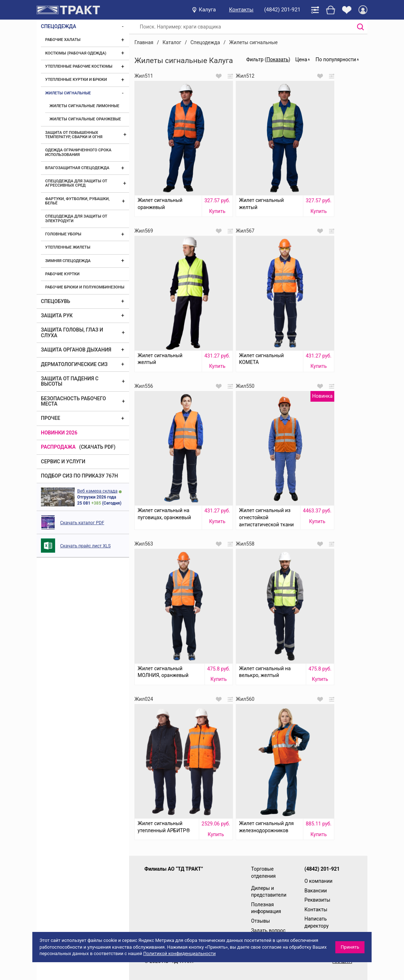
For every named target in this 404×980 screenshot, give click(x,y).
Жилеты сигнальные (68, 93)
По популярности (336, 59)
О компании (318, 881)
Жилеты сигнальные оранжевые (85, 119)
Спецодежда (59, 26)
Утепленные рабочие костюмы (79, 66)
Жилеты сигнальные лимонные (84, 106)
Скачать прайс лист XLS (85, 546)
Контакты (241, 10)
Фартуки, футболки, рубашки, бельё (77, 201)
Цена (301, 59)
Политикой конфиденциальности (180, 953)
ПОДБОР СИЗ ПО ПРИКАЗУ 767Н (79, 476)
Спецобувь (55, 301)
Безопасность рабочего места (73, 401)
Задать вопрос (268, 931)
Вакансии (316, 891)
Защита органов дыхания (76, 350)
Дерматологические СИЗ (74, 364)
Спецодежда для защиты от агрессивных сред (76, 183)
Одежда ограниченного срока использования (78, 152)
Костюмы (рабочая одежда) (76, 53)
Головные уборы (63, 234)
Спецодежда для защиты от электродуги (76, 218)
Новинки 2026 (59, 433)
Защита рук (57, 316)
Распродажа (58, 447)
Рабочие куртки (62, 274)
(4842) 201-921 (282, 10)
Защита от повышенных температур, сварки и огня (74, 135)
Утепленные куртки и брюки (76, 80)
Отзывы (261, 921)
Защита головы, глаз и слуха (72, 332)
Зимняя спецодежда (68, 261)
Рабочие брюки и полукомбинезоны (85, 287)
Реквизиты (317, 900)
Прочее (51, 418)
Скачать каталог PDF (82, 523)
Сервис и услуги (63, 462)
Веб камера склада (97, 491)
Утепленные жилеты (68, 247)
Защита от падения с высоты (70, 381)
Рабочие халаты (63, 40)
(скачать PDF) (97, 447)
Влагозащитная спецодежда (77, 168)
